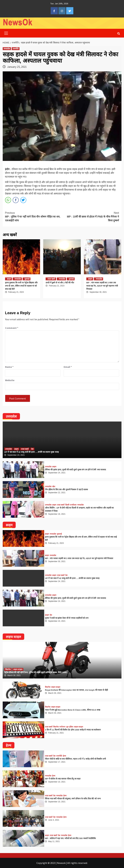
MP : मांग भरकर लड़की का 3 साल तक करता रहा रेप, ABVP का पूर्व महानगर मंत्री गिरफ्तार (102, 286)
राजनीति (16, 49)
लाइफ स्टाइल (18, 669)
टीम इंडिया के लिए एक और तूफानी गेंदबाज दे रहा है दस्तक (66, 489)
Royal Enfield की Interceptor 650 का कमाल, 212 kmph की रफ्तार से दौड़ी (76, 690)
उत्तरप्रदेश (8, 449)
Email (68, 367)
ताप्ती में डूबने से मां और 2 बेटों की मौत (60, 283)
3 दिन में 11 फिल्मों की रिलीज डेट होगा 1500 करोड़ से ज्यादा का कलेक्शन (73, 730)
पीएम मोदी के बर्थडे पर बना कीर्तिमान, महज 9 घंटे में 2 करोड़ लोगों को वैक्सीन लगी (75, 759)
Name (9, 367)
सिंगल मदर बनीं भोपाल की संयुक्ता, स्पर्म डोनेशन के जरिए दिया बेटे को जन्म (73, 799)
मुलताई (27, 279)
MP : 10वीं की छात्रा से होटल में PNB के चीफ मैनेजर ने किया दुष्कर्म (91, 216)
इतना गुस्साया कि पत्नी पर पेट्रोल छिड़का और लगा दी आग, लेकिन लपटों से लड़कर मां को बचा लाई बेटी (21, 286)
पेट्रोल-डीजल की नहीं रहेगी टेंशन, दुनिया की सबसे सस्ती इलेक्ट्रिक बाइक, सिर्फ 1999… (37, 672)
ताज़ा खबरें (51, 279)
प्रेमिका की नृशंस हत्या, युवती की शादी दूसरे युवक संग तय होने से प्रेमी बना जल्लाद (75, 470)
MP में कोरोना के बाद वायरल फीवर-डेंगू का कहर (63, 779)
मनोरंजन (62, 727)
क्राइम (9, 279)
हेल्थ (64, 756)
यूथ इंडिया (70, 727)
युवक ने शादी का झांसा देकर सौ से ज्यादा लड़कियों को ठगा (67, 618)
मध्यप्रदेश (7, 49)
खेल (54, 487)
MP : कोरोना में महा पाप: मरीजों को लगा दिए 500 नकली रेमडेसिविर (70, 838)
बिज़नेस (8, 669)
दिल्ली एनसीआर (71, 505)
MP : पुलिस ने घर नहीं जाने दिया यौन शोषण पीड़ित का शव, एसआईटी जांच (34, 216)
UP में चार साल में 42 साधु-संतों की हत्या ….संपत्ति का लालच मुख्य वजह (32, 452)
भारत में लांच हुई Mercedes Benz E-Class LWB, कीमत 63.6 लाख (73, 710)
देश (32, 449)
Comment (12, 328)
